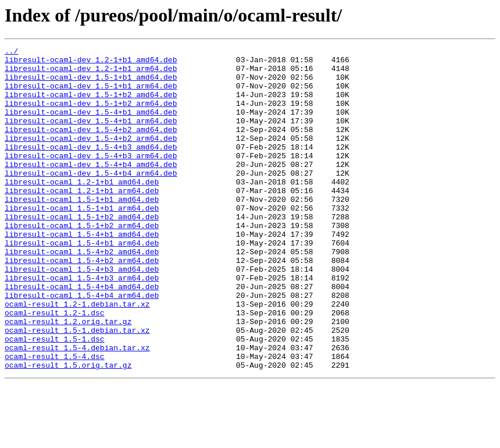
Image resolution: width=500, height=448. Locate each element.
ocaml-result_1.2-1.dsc (55, 367)
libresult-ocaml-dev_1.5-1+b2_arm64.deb (91, 115)
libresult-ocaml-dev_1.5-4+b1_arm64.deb (91, 136)
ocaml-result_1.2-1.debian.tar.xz (77, 356)
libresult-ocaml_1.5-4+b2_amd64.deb (82, 293)
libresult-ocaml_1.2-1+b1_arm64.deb (82, 220)
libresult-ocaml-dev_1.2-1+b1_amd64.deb (91, 63)
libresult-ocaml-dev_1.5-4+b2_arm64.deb (91, 157)
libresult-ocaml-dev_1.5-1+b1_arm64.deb (91, 94)
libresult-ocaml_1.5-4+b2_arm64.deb (82, 304)
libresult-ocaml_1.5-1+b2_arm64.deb (82, 262)
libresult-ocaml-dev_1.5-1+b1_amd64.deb (91, 84)
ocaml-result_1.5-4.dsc (55, 419)
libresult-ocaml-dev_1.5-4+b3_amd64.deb (91, 168)
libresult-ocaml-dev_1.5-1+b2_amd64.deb (91, 105)
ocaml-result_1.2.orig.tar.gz (68, 377)
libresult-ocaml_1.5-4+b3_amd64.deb (82, 314)
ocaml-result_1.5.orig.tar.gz (68, 429)
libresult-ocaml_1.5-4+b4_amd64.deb (82, 335)
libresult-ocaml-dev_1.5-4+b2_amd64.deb (91, 147)
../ (11, 52)
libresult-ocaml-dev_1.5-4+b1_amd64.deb (91, 126)
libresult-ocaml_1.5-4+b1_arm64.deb (82, 283)
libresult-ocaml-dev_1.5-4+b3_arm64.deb (91, 178)
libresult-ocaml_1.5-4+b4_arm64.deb (82, 346)
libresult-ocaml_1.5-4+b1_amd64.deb (82, 272)
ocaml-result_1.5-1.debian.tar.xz (77, 387)
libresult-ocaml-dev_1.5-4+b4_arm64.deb (91, 199)
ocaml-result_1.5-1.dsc (55, 398)
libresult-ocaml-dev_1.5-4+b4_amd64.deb (91, 189)
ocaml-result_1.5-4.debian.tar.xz (77, 408)
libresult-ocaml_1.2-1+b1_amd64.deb (82, 209)
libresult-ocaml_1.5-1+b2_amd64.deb (82, 251)
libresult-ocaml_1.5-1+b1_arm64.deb (82, 241)
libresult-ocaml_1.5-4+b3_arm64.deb (82, 325)
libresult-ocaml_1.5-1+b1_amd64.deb (82, 230)
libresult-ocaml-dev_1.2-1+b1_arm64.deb (91, 73)
